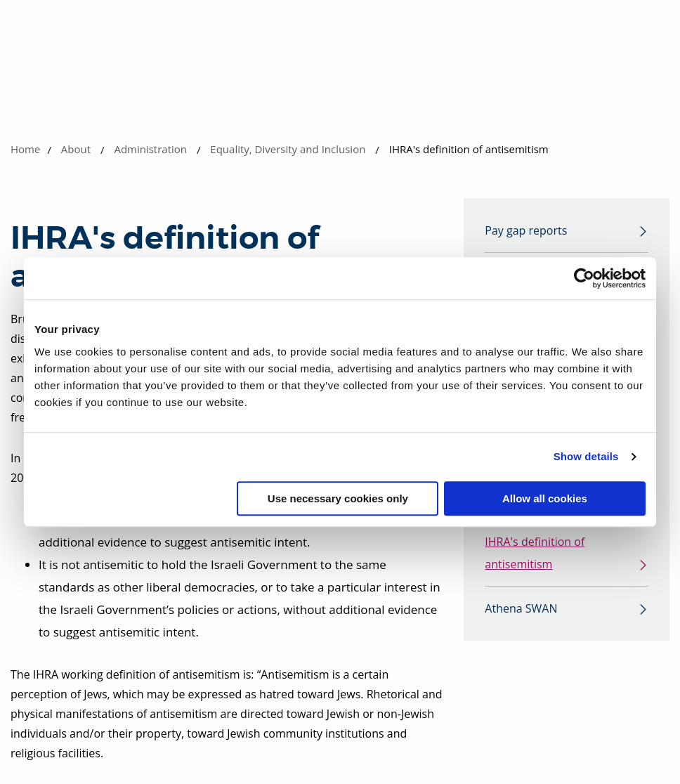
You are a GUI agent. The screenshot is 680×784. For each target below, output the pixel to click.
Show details (586, 456)
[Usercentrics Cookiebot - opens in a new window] (584, 278)
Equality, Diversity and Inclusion (288, 149)
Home (25, 149)
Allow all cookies (545, 498)
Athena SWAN (521, 608)
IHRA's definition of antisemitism (535, 553)
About (76, 149)
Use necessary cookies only (338, 498)
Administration (150, 149)
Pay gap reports (526, 230)
